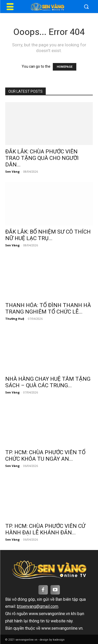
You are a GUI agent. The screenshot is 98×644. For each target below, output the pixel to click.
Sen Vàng (12, 171)
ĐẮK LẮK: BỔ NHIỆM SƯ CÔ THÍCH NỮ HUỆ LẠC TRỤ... (48, 235)
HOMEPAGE (65, 67)
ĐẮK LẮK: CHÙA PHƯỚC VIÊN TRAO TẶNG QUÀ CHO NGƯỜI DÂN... (42, 158)
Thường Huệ (15, 319)
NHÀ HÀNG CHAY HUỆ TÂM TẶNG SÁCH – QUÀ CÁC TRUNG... (48, 382)
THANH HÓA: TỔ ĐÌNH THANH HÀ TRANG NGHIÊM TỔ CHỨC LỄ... (48, 308)
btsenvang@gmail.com (38, 606)
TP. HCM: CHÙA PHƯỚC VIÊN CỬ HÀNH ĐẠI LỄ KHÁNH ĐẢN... (45, 529)
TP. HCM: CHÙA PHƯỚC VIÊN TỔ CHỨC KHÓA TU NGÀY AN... (45, 456)
